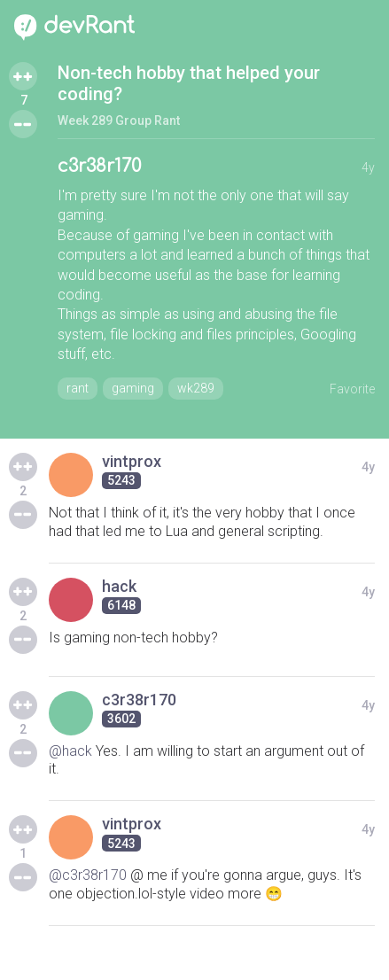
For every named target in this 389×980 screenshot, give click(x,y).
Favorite (352, 389)
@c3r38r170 (88, 875)
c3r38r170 (100, 166)
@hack (70, 751)
